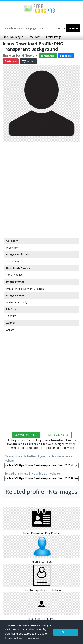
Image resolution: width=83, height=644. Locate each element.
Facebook (66, 56)
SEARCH (73, 28)
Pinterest (11, 61)
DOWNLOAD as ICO (56, 435)
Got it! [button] (66, 632)
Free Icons (35, 37)
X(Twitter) (28, 61)
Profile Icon (13, 248)
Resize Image (54, 37)
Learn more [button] (32, 638)
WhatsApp (48, 56)
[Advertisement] (41, 189)
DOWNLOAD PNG (26, 435)
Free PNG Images (13, 37)
